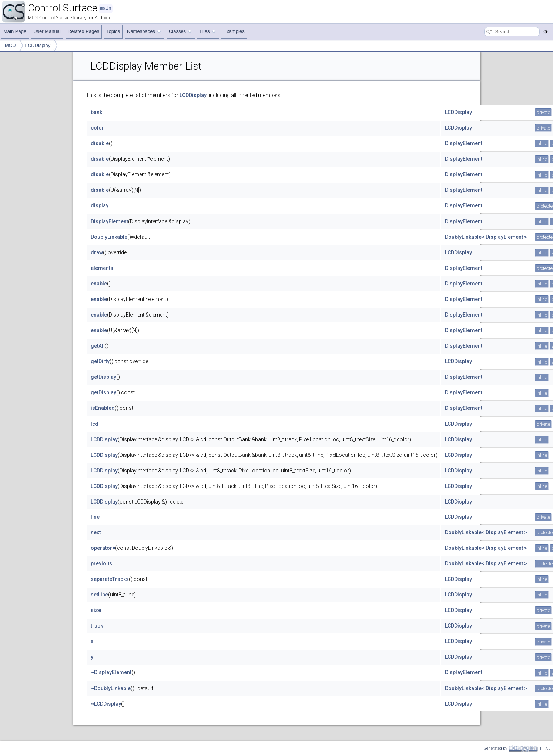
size (96, 610)
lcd (95, 424)
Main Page (15, 31)
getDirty (100, 361)
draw (97, 252)
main (105, 8)
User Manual (47, 31)
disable (100, 143)
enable (99, 284)
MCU (10, 45)
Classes (180, 31)
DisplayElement (464, 143)
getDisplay (103, 377)
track (97, 626)
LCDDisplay (38, 45)
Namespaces (144, 31)
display (100, 205)
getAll (98, 346)
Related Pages (83, 31)
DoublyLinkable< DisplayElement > (486, 237)
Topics (113, 31)
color (97, 128)
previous (101, 563)
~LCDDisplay (106, 704)
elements (102, 268)
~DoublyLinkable (111, 688)
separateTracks (110, 579)
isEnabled (103, 408)
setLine (99, 595)
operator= (103, 548)
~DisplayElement (111, 672)
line (95, 517)
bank (96, 112)
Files (207, 31)
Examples (234, 31)
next (96, 532)
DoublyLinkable (109, 237)
